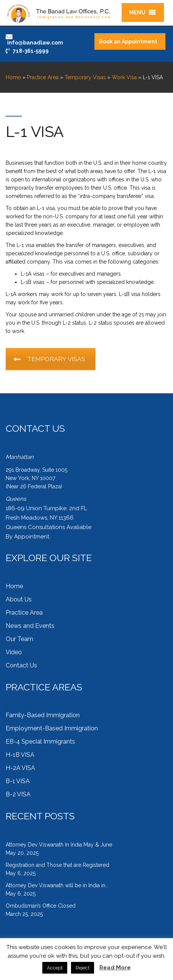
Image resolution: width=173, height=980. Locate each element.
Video (14, 652)
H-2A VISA (20, 768)
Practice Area (43, 77)
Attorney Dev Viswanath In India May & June (59, 845)
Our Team (19, 639)
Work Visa (124, 77)
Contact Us (21, 665)
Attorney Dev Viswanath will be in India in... (57, 885)
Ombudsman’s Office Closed (41, 906)
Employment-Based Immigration (52, 728)
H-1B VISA (20, 755)
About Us (19, 599)
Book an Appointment (128, 41)
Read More (115, 968)
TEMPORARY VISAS (53, 359)
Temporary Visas (85, 77)
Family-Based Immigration (43, 715)
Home (13, 77)
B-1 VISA (18, 781)
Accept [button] (55, 968)
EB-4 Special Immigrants (40, 742)
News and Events (30, 626)
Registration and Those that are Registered (57, 865)
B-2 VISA (18, 794)
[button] (137, 12)
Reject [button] (83, 968)
